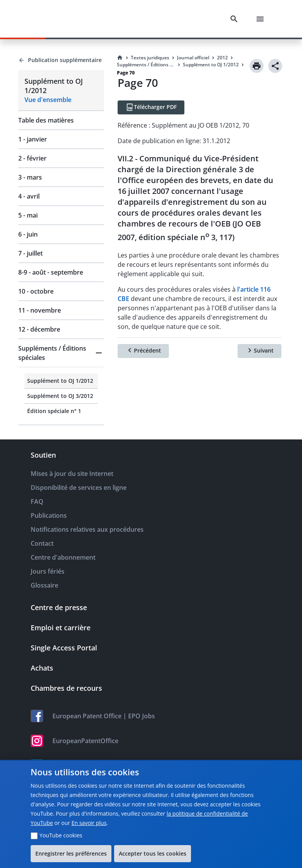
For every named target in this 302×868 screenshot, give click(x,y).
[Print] (257, 66)
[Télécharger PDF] (151, 107)
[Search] (236, 19)
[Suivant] (259, 351)
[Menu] (262, 19)
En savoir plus (89, 823)
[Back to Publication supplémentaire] (61, 60)
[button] (61, 353)
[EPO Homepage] (49, 19)
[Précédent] (143, 351)
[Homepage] (120, 58)
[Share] (275, 66)
